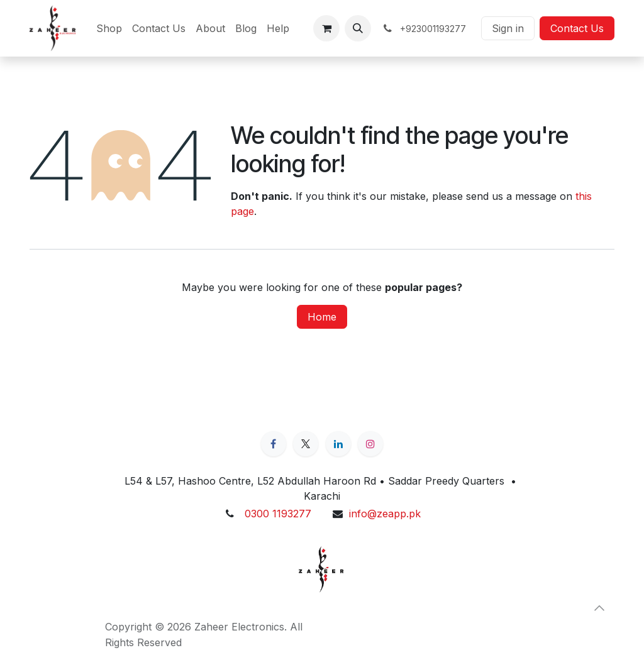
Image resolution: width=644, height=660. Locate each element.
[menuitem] (109, 28)
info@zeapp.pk (385, 514)
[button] (358, 28)
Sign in (508, 28)
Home (322, 317)
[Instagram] (370, 444)
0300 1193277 (278, 514)
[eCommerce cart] (326, 28)
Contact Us (577, 28)
